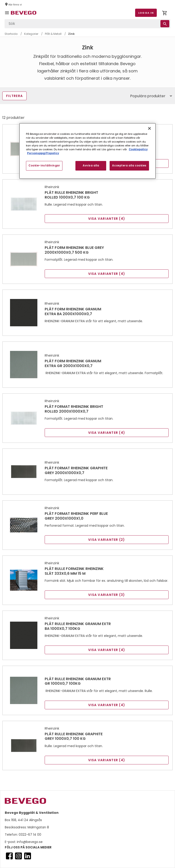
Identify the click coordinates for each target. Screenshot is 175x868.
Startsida (11, 34)
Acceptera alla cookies (129, 166)
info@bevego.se (29, 842)
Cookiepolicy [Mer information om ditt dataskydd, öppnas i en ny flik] (138, 149)
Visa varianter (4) (107, 219)
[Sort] (149, 96)
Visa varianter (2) (107, 540)
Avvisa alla (91, 166)
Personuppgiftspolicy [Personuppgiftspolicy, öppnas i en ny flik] (43, 153)
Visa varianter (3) (107, 595)
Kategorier (31, 34)
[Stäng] (149, 128)
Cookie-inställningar (44, 166)
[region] (87, 151)
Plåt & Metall (53, 34)
